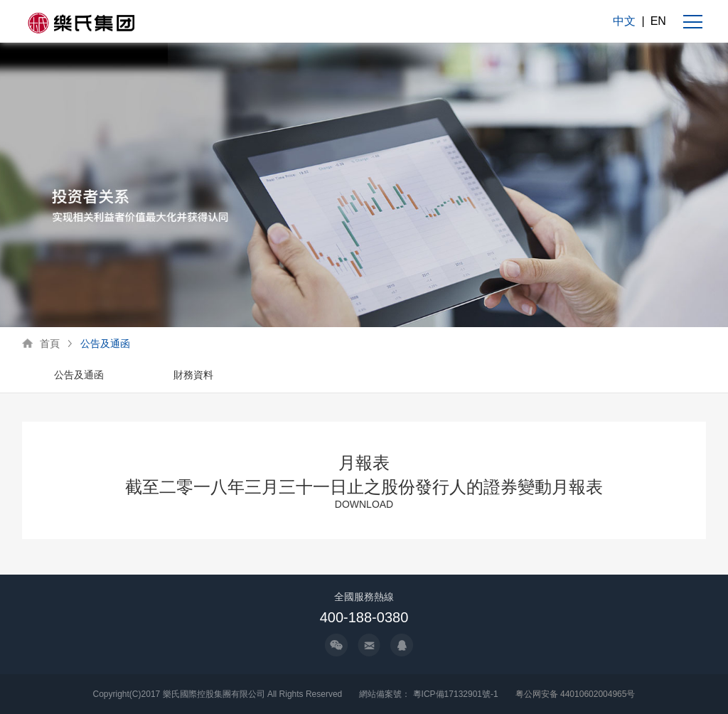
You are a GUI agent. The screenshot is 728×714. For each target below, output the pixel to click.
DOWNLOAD (364, 504)
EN (658, 21)
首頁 (50, 343)
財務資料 (193, 375)
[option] (79, 376)
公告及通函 (105, 343)
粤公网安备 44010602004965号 (576, 694)
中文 (624, 21)
